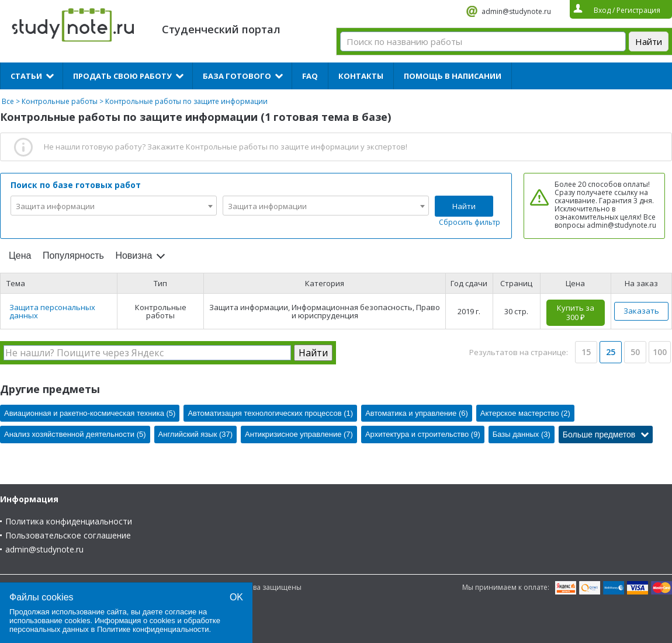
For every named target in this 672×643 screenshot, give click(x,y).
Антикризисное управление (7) (299, 434)
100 (660, 352)
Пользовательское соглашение (68, 535)
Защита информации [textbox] (55, 206)
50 (635, 352)
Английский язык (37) (196, 434)
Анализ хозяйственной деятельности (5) (75, 434)
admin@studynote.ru (516, 11)
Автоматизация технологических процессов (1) (270, 413)
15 (586, 352)
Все (8, 101)
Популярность (73, 256)
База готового (237, 76)
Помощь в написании (453, 76)
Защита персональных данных (52, 311)
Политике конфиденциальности (153, 629)
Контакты (361, 76)
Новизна (134, 256)
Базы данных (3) (522, 434)
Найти (464, 206)
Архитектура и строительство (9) (423, 434)
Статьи (26, 76)
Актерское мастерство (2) (525, 413)
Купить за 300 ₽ (576, 312)
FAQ (310, 76)
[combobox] (114, 206)
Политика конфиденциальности (69, 521)
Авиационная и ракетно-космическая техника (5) (90, 413)
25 (611, 352)
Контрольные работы (60, 101)
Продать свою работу (122, 76)
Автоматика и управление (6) (417, 413)
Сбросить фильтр (470, 222)
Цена (20, 256)
